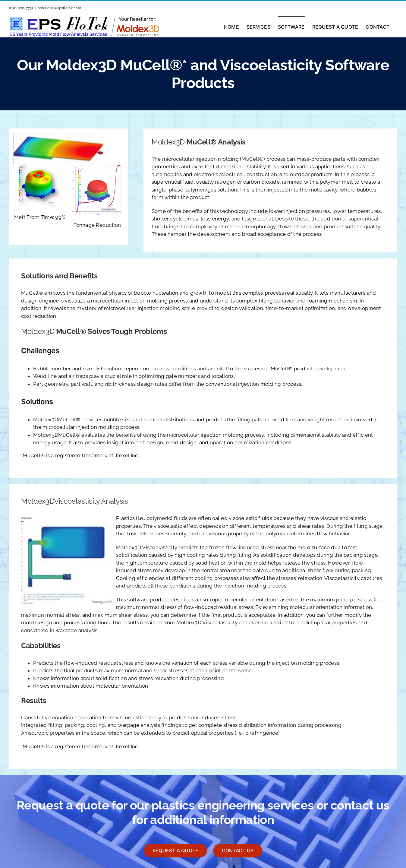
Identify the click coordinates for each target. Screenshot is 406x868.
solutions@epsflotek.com (60, 8)
